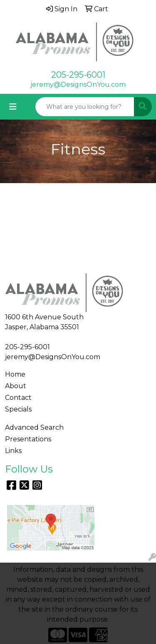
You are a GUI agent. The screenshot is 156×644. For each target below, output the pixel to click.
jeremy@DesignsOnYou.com (78, 84)
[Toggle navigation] (13, 107)
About (16, 386)
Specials (18, 409)
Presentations (28, 439)
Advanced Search (34, 427)
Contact (18, 398)
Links (13, 451)
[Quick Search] (85, 107)
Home (15, 374)
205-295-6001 (78, 75)
